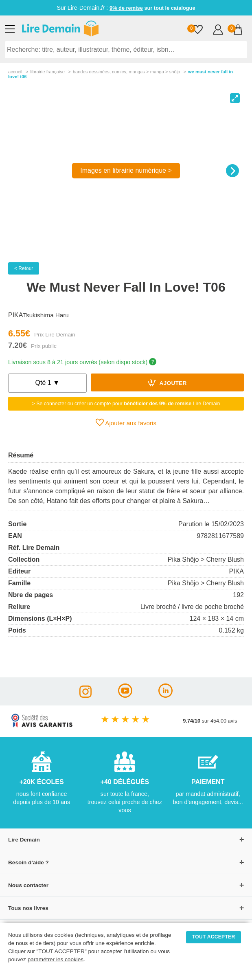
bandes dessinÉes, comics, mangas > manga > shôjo (127, 72)
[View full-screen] (235, 98)
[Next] (232, 171)
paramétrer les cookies (56, 959)
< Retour (24, 268)
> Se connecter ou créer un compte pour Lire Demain (126, 404)
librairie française (47, 72)
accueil (15, 72)
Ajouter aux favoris (126, 422)
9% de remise (126, 8)
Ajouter (167, 382)
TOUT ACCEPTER (214, 937)
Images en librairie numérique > (126, 170)
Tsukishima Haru (46, 315)
